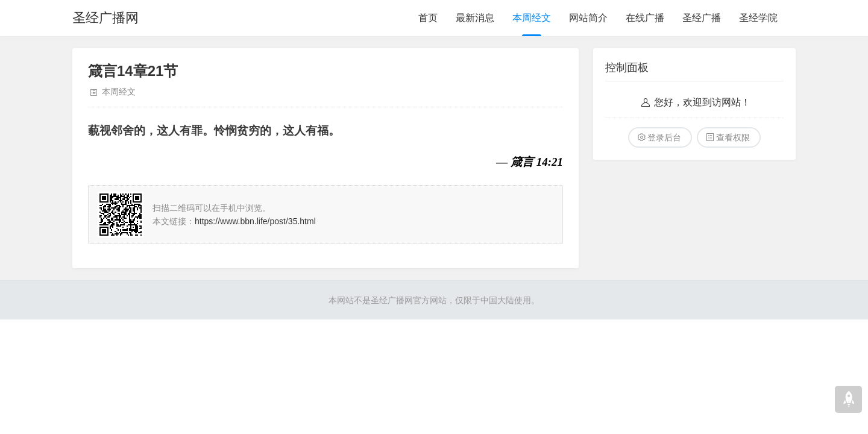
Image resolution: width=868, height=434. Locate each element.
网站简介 (588, 18)
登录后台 (664, 137)
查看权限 (733, 137)
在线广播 (645, 18)
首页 (428, 18)
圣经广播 (702, 18)
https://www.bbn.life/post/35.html (255, 221)
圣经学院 (758, 18)
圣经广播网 (105, 18)
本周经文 (532, 18)
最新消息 (475, 18)
